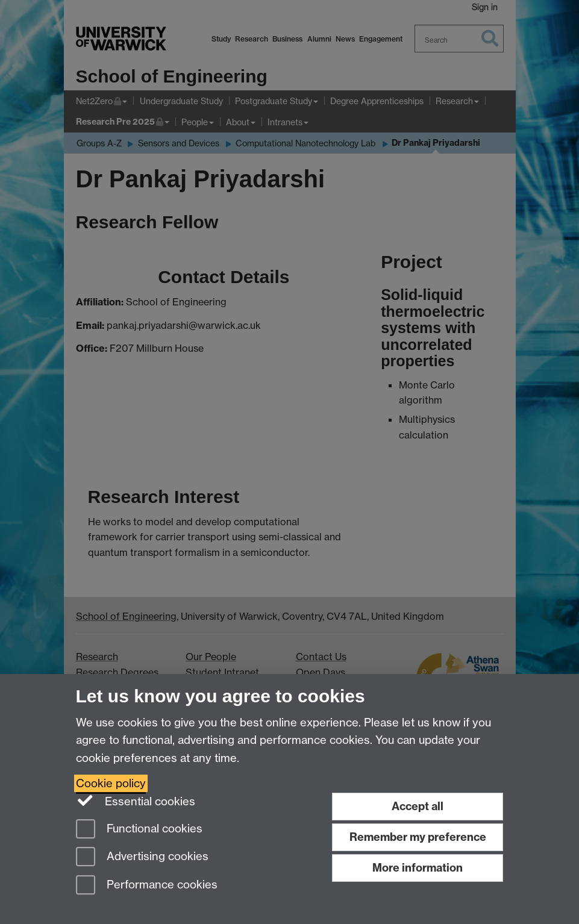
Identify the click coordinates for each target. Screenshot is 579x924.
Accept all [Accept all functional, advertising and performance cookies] (418, 806)
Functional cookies (139, 830)
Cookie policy (111, 783)
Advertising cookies (142, 857)
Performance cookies (147, 886)
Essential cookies (136, 801)
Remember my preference (418, 837)
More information (418, 868)
